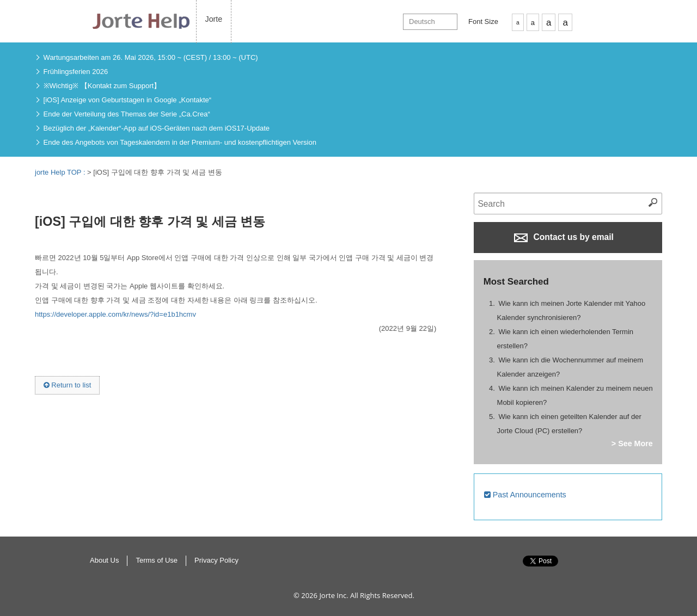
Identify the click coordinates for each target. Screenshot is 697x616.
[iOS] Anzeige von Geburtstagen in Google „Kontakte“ (128, 100)
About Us (104, 560)
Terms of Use (157, 560)
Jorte (214, 19)
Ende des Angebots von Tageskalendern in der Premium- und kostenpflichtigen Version (180, 142)
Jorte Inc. (334, 595)
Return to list (68, 385)
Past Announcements (525, 495)
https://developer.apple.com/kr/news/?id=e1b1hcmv (115, 314)
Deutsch (422, 21)
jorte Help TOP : (61, 172)
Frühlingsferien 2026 (76, 72)
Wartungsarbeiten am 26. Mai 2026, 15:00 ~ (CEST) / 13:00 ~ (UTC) (151, 57)
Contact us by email (564, 237)
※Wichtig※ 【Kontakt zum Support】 (102, 86)
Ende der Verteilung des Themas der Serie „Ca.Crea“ (127, 114)
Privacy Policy (216, 560)
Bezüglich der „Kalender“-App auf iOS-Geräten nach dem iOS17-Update (157, 128)
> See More (632, 443)
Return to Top (610, 572)
